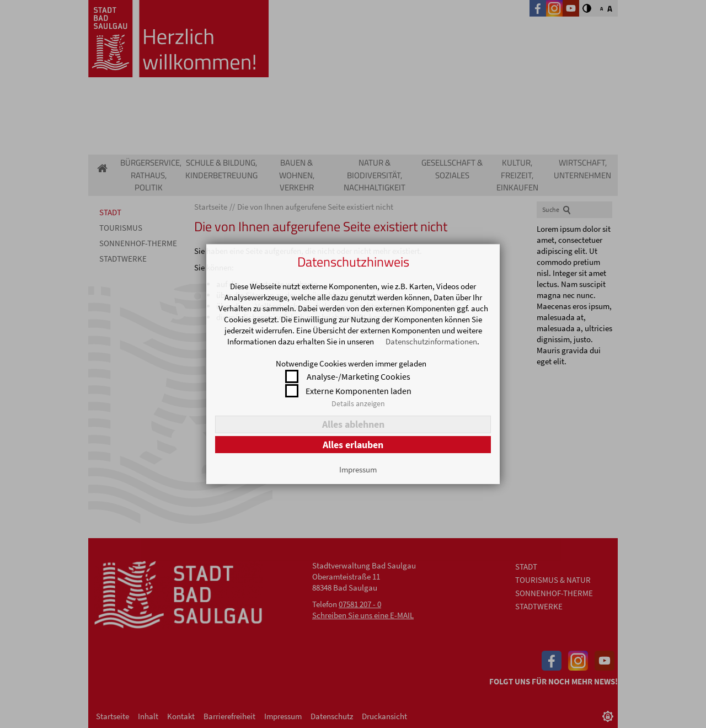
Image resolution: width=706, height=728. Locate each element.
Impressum (358, 469)
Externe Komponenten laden (359, 391)
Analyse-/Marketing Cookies (359, 376)
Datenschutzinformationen (431, 341)
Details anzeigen (358, 403)
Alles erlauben (353, 445)
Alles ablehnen (353, 424)
